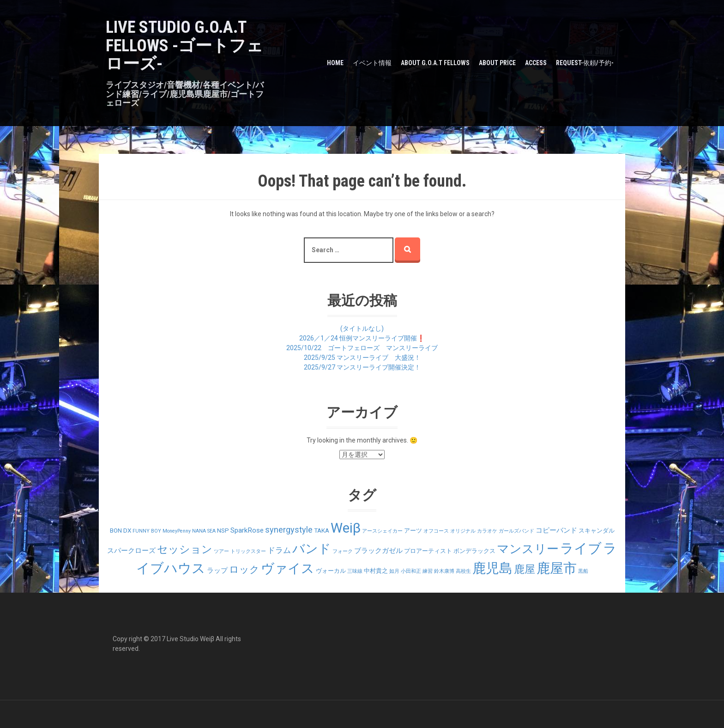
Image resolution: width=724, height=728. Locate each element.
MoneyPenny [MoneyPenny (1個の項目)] (177, 531)
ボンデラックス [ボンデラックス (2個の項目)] (474, 551)
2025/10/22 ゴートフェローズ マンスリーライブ (362, 348)
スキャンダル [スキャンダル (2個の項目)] (597, 531)
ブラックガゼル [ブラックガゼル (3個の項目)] (378, 551)
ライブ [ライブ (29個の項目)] (581, 548)
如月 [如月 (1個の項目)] (394, 571)
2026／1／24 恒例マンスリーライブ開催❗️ (362, 338)
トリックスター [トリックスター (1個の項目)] (248, 551)
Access (536, 63)
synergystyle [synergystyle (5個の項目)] (289, 530)
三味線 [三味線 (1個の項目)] (355, 571)
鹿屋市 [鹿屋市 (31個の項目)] (557, 568)
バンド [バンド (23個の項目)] (312, 549)
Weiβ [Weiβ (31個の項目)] (346, 528)
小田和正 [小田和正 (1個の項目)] (411, 571)
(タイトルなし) (362, 328)
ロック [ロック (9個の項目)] (244, 569)
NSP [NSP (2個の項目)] (223, 531)
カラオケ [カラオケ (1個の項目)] (487, 531)
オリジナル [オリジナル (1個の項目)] (463, 531)
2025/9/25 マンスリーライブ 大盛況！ (362, 358)
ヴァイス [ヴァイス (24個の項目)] (288, 568)
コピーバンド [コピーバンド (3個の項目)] (556, 530)
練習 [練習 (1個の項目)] (428, 571)
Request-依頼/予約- (585, 63)
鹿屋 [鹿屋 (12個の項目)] (525, 569)
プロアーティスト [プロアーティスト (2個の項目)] (428, 551)
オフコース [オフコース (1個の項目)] (436, 531)
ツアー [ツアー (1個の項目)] (221, 551)
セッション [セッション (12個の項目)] (185, 549)
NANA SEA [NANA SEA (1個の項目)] (204, 531)
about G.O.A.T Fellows (435, 63)
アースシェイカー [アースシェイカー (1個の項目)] (382, 531)
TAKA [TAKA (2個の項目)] (322, 531)
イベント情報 (372, 63)
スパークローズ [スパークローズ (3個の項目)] (131, 551)
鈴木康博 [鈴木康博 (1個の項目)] (444, 571)
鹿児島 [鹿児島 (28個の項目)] (492, 568)
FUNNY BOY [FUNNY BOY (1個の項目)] (147, 531)
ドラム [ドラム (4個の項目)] (279, 550)
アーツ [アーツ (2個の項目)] (413, 531)
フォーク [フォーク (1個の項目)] (343, 551)
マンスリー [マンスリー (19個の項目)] (528, 549)
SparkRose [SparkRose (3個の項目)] (247, 530)
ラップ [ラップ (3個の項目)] (217, 570)
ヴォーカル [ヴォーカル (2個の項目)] (331, 571)
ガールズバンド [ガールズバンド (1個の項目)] (516, 531)
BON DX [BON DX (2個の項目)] (121, 531)
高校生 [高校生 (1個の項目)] (463, 571)
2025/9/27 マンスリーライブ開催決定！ (362, 367)
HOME (335, 63)
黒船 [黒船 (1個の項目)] (583, 571)
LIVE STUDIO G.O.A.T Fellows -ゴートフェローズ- (184, 45)
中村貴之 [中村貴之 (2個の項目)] (376, 571)
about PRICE (497, 63)
